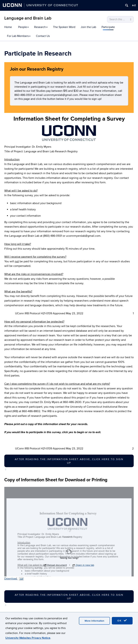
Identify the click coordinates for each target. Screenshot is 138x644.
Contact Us (43, 36)
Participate (108, 27)
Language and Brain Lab (28, 18)
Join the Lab (88, 27)
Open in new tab (83, 565)
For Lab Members (19, 36)
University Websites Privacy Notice (28, 638)
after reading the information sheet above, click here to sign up (69, 461)
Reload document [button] (55, 565)
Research (41, 27)
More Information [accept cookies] (94, 621)
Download (14, 579)
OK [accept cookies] (122, 621)
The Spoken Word (64, 27)
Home (8, 27)
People (23, 27)
